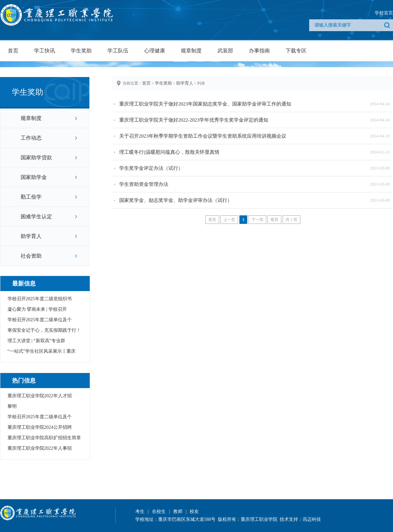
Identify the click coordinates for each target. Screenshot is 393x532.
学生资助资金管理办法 (144, 184)
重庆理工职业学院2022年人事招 (40, 448)
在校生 (159, 512)
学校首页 (384, 13)
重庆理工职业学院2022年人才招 (40, 396)
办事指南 (259, 51)
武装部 (225, 51)
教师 (178, 512)
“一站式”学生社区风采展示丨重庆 (42, 351)
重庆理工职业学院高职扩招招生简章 (44, 438)
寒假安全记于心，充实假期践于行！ (44, 330)
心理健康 (155, 51)
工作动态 (31, 138)
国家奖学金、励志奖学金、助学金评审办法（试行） (176, 200)
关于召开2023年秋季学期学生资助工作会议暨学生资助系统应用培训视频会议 (203, 136)
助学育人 (31, 236)
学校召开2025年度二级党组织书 (40, 299)
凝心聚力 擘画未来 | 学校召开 (37, 309)
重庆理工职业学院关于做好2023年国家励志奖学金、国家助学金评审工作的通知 (205, 104)
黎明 (12, 406)
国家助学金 (34, 177)
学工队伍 (118, 51)
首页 (13, 51)
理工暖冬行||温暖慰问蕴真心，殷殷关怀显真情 (169, 152)
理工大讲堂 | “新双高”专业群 (36, 341)
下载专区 (296, 51)
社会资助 (31, 256)
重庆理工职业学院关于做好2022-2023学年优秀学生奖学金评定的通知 (194, 120)
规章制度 (191, 51)
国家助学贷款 (36, 158)
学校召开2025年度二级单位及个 (40, 320)
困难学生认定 (36, 217)
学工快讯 (45, 51)
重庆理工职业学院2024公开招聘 (40, 427)
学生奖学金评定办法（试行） (151, 168)
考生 (140, 512)
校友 (194, 512)
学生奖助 (81, 51)
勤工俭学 (31, 197)
